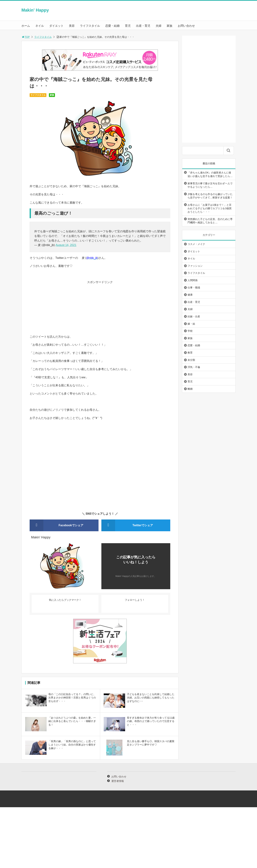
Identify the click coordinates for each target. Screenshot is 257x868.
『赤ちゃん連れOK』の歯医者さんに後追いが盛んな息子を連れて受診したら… (210, 174)
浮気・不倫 (194, 367)
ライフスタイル (90, 26)
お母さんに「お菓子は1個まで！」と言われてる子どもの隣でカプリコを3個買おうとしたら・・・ (210, 208)
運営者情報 (118, 781)
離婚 (190, 389)
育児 (128, 26)
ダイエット (56, 26)
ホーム (26, 26)
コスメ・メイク (196, 244)
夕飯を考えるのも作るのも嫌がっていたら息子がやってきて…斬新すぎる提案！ (210, 196)
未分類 (191, 360)
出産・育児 (143, 26)
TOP (26, 37)
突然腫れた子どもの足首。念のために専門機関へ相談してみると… (210, 221)
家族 (170, 26)
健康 (190, 295)
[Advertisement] (100, 309)
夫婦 (158, 26)
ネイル (40, 26)
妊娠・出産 (194, 316)
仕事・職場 (194, 288)
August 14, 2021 (66, 245)
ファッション (195, 266)
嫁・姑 (191, 324)
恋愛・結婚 (112, 26)
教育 (190, 353)
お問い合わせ (186, 26)
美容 (72, 26)
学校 (190, 331)
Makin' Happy (35, 10)
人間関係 (193, 280)
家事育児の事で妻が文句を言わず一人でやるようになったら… (210, 185)
